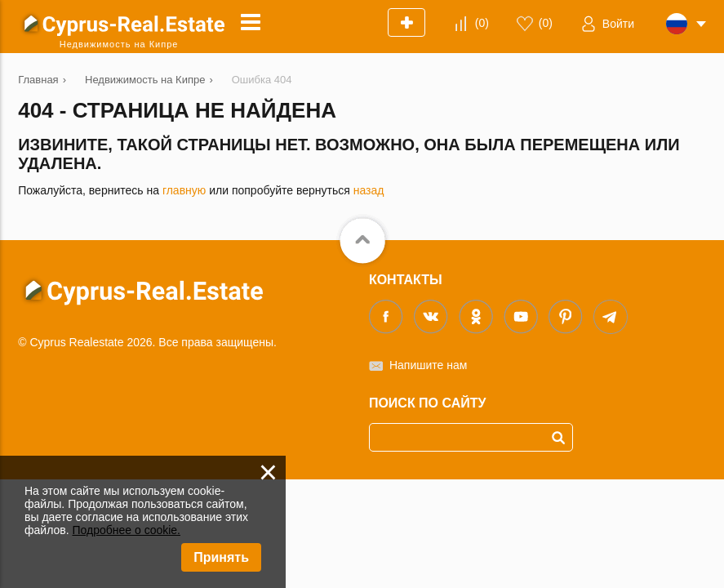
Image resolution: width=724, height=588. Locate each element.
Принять (221, 557)
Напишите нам (428, 365)
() (482, 23)
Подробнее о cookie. (126, 530)
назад (369, 190)
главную (184, 190)
